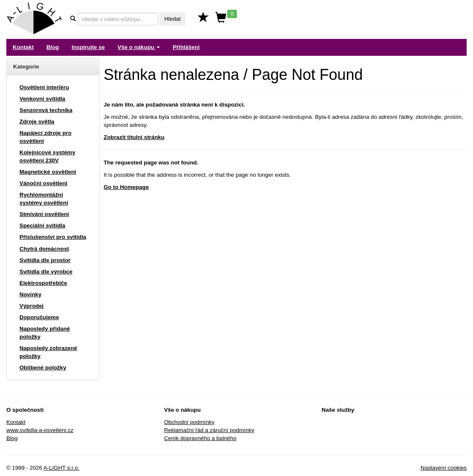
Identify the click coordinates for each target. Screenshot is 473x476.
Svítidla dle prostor (45, 260)
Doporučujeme (39, 317)
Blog (53, 47)
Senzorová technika (46, 110)
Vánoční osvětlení (43, 183)
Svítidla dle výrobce (46, 272)
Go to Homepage (126, 187)
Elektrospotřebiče (43, 283)
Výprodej (32, 306)
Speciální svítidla (42, 226)
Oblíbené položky (43, 368)
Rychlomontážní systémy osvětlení (44, 199)
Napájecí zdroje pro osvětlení (45, 137)
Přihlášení (186, 47)
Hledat (172, 19)
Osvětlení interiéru (44, 87)
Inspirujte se (88, 47)
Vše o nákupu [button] (139, 47)
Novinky (30, 294)
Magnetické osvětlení (48, 172)
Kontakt (23, 47)
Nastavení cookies (444, 468)
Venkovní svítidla (42, 99)
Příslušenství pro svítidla (53, 237)
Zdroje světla (37, 122)
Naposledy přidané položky (45, 333)
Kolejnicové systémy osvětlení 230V (47, 156)
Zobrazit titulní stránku (134, 137)
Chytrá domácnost (44, 249)
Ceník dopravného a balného (200, 438)
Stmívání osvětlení (44, 214)
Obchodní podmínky (189, 422)
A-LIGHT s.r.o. (62, 468)
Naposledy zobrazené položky (48, 352)
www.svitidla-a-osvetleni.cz (40, 430)
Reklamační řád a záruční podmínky (209, 430)
